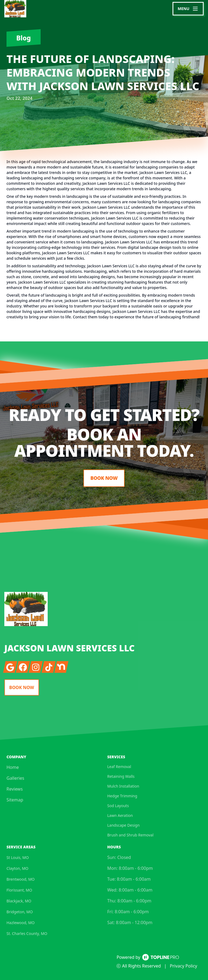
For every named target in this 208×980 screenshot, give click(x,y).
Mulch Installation (123, 786)
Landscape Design (123, 825)
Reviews (15, 789)
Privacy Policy (183, 966)
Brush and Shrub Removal (130, 835)
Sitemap (15, 800)
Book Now (104, 478)
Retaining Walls (121, 776)
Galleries (15, 778)
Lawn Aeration (120, 815)
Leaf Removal (119, 767)
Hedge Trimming (122, 796)
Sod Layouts (118, 806)
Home (13, 767)
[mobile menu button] (188, 9)
